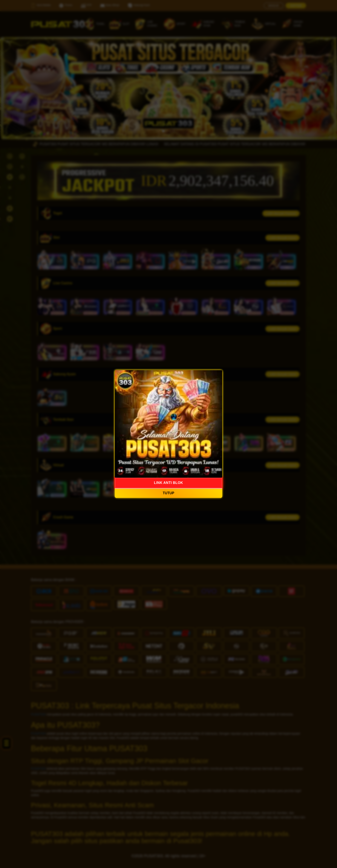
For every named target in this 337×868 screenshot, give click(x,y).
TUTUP (168, 493)
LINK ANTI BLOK (168, 483)
